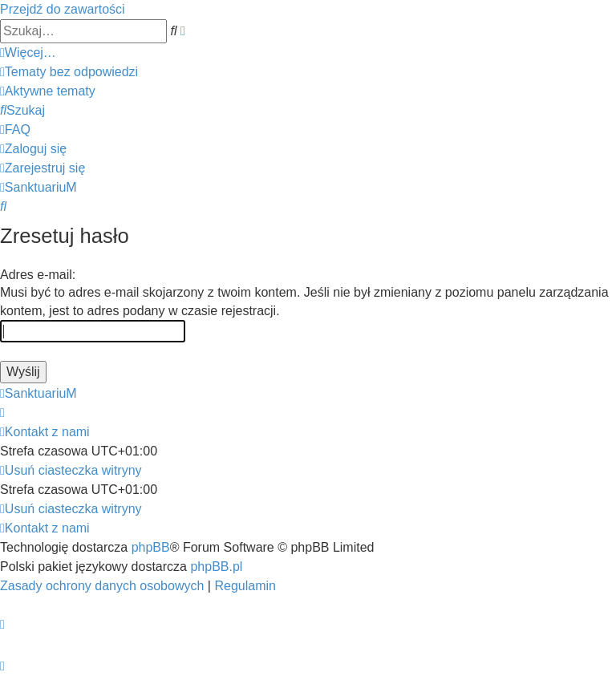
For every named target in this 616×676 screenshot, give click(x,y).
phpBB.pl (216, 567)
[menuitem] (69, 72)
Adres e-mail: (38, 275)
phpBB (151, 547)
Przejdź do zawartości (63, 9)
